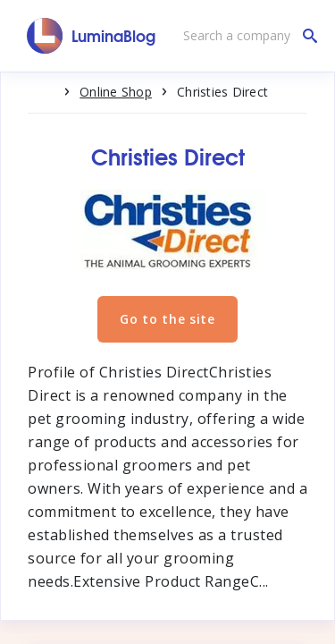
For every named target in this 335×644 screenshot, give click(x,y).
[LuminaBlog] (92, 36)
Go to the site (167, 319)
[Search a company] (246, 36)
